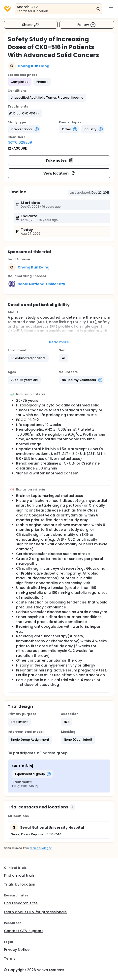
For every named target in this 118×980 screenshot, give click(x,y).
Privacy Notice (17, 950)
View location (60, 173)
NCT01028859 (20, 142)
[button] (47, 98)
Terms (10, 958)
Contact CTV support (23, 931)
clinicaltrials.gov (40, 848)
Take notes (60, 160)
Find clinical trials (19, 875)
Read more (59, 342)
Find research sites (21, 903)
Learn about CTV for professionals (35, 912)
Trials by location (20, 884)
